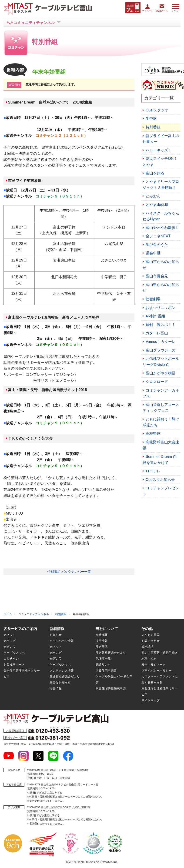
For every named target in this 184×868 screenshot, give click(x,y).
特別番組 (61, 614)
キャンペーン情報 (62, 641)
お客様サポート (14, 665)
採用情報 (102, 641)
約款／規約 (149, 659)
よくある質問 (151, 635)
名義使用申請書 (106, 671)
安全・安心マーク (154, 665)
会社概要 (102, 635)
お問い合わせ (151, 641)
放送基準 (102, 647)
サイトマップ (151, 700)
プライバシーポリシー (157, 671)
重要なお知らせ (60, 682)
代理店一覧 (103, 659)
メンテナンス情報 (62, 671)
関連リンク (103, 665)
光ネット (10, 635)
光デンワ (10, 647)
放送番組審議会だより (65, 676)
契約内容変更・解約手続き (160, 653)
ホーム (8, 614)
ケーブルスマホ (14, 653)
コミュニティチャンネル (33, 614)
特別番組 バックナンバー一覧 (69, 572)
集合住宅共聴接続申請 (111, 688)
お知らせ (56, 635)
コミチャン (11, 659)
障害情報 (56, 688)
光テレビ (10, 641)
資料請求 (147, 647)
